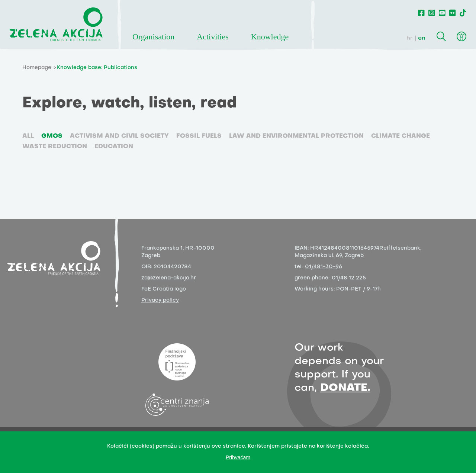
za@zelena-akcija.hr (169, 278)
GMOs (52, 136)
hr (410, 38)
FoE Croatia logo (164, 289)
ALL (28, 136)
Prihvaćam (238, 457)
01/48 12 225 (349, 278)
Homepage (37, 68)
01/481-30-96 (324, 267)
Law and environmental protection (296, 136)
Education (114, 147)
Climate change (401, 136)
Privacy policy (160, 300)
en (422, 38)
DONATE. (345, 388)
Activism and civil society (119, 136)
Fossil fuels (199, 136)
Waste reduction (55, 147)
